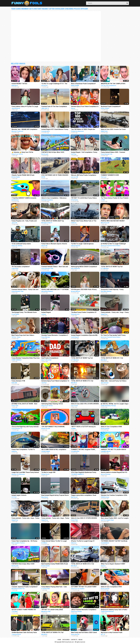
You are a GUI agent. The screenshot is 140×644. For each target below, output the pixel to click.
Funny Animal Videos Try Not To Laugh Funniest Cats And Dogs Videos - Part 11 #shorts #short (55, 541)
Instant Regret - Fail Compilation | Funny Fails (84, 152)
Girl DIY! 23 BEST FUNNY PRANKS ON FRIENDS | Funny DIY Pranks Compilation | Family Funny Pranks (25, 610)
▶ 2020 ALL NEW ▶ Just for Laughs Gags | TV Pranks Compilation (115, 404)
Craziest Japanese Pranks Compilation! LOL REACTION (25, 587)
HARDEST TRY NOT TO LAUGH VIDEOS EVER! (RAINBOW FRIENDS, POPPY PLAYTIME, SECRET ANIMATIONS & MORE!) (115, 450)
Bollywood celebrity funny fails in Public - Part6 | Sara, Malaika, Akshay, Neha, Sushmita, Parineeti (115, 610)
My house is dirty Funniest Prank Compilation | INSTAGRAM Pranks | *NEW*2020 (112, 633)
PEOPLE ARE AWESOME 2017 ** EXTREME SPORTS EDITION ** (55, 290)
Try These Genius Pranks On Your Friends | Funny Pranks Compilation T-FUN (115, 198)
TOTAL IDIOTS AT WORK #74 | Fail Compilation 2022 (52, 633)
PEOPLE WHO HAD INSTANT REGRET (113, 221)
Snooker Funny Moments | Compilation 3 (55, 335)
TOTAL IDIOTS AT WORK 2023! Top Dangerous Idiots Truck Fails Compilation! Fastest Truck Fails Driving (55, 221)
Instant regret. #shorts (19, 495)
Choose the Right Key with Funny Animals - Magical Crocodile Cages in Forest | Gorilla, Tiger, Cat (26, 427)
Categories (66, 640)
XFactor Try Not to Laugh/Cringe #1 (83, 541)
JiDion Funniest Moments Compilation (84, 610)
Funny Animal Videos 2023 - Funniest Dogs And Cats (113, 152)
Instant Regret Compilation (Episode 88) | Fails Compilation (85, 335)
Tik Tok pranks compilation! (21, 267)
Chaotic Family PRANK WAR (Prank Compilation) (23, 175)
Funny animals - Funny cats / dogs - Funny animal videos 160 (25, 518)
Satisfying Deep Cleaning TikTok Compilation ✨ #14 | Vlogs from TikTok (55, 404)
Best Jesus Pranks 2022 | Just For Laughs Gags (115, 518)
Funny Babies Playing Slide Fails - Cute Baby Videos (54, 587)
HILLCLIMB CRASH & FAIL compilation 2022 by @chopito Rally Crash (54, 450)
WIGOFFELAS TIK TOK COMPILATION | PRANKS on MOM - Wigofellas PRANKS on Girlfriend (115, 84)
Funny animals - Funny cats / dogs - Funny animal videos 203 (115, 313)
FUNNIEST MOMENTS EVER (110, 175)
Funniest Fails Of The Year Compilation (54, 106)
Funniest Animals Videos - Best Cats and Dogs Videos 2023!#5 (55, 267)
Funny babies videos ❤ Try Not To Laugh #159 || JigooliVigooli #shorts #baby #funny (25, 107)
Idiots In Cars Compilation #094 (111, 587)
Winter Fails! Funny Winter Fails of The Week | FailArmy (84, 221)
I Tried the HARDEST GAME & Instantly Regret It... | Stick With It (24, 198)
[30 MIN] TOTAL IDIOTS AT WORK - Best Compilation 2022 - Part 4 (24, 404)
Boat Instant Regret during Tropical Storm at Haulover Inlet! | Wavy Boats (55, 495)
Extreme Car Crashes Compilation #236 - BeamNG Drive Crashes (114, 495)
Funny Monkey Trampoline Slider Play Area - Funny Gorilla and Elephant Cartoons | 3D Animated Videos (26, 358)
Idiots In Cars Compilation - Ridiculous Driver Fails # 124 (54, 198)
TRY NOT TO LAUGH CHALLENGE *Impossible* (52, 610)
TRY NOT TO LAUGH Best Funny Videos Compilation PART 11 (84, 198)
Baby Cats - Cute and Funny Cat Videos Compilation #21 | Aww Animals (114, 381)
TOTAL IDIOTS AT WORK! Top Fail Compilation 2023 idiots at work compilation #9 (112, 267)
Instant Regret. (46, 312)
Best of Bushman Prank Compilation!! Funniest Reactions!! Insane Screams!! (84, 84)
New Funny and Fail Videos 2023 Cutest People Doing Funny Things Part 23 (84, 633)
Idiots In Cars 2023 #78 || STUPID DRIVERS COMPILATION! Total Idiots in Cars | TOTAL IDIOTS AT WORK (85, 404)
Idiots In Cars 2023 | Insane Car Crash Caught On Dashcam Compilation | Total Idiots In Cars (114, 130)
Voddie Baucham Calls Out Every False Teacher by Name (24, 633)
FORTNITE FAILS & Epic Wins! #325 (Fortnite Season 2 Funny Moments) (53, 152)
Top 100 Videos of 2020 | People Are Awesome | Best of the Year (83, 130)
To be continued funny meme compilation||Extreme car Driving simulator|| (22, 244)
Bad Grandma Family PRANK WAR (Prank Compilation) (55, 564)
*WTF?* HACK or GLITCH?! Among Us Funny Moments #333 (83, 427)
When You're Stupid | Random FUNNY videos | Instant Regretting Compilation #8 (115, 564)
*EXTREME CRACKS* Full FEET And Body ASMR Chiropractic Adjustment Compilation (114, 541)
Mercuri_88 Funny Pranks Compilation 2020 (84, 175)
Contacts (74, 640)
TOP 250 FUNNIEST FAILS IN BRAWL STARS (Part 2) (53, 427)
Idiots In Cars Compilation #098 (111, 427)
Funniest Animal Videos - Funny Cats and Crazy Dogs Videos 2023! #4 (25, 290)
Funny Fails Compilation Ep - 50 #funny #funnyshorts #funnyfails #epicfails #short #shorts (24, 541)
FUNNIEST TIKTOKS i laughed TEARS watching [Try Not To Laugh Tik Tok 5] (84, 450)
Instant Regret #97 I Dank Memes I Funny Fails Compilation (55, 130)
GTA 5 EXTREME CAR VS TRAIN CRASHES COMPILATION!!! (55, 175)
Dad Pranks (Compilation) (50, 358)
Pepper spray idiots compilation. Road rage (84, 495)
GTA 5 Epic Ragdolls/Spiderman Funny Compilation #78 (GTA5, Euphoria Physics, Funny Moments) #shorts (85, 473)
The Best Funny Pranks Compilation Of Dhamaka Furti (84, 313)
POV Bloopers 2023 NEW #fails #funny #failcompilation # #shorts (84, 290)
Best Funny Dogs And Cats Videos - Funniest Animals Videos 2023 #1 (23, 335)
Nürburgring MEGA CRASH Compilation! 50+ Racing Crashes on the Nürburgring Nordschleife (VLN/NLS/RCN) (84, 267)
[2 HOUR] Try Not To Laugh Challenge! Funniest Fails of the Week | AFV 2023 (113, 244)
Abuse (80, 640)
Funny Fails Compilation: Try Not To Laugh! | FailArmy (23, 450)
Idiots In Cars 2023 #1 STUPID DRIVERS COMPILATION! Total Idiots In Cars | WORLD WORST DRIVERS (84, 518)
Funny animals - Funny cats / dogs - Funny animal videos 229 (55, 518)
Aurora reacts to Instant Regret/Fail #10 (114, 472)
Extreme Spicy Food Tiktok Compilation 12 (55, 381)
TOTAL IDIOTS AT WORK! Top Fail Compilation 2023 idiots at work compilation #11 (82, 358)
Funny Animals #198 (18, 381)
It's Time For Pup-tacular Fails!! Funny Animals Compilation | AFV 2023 (113, 335)
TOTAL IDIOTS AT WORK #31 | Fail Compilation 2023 (112, 358)
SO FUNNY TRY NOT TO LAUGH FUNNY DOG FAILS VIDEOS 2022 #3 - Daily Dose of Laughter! (84, 587)
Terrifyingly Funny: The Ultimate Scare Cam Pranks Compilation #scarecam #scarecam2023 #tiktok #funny (24, 313)
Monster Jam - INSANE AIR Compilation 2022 (24, 130)
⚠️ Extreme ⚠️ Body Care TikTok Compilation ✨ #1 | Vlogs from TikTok (24, 152)
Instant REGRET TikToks (19, 84)
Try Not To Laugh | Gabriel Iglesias (82, 244)
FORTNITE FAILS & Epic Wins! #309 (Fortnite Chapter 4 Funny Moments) (23, 564)
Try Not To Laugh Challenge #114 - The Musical (54, 84)
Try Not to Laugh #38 (48, 472)
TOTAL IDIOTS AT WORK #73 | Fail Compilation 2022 (82, 381)
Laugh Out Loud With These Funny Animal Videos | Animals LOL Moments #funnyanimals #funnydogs (25, 473)
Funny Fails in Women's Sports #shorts (54, 244)
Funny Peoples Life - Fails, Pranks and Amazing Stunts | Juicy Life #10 (24, 221)
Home (59, 640)
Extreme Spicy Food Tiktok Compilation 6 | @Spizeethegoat (85, 107)
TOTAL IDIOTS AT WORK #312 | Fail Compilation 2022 (83, 564)
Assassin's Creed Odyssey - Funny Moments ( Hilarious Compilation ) (112, 290)
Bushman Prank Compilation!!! (111, 106)
